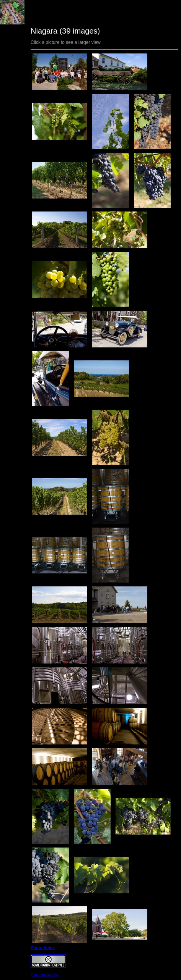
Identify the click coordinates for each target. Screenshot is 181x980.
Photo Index (43, 948)
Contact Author (45, 975)
